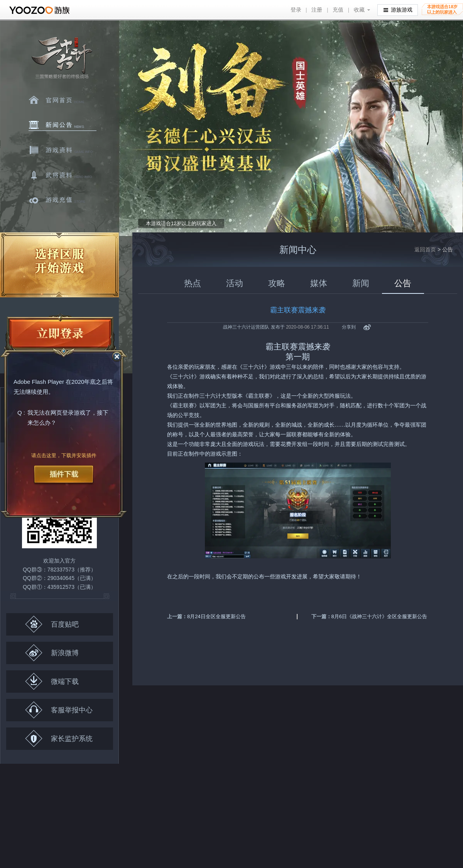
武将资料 (63, 175)
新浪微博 (52, 653)
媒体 (319, 283)
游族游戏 (398, 9)
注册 (317, 10)
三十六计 (61, 58)
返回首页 (425, 249)
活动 (235, 283)
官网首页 (63, 100)
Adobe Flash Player (39, 382)
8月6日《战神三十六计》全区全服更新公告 (379, 616)
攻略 (277, 283)
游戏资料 (63, 150)
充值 (338, 10)
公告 (403, 283)
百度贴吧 (52, 624)
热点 (193, 283)
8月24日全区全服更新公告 (216, 616)
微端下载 (52, 681)
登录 (296, 10)
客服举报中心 (59, 710)
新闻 (361, 283)
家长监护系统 (59, 738)
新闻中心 (63, 125)
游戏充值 (63, 200)
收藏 (359, 10)
